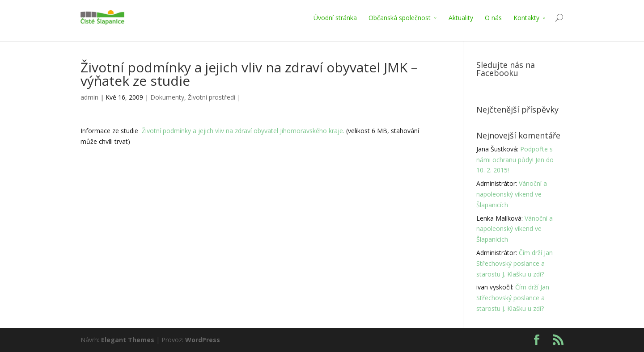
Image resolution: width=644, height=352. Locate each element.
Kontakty (526, 18)
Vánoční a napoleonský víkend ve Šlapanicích (512, 194)
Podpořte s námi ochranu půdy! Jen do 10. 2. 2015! (515, 160)
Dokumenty (167, 97)
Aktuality (461, 18)
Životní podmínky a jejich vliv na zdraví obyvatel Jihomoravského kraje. (243, 131)
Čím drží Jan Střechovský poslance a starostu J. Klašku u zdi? (515, 263)
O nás (493, 18)
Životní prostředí (212, 97)
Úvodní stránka (335, 18)
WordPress (203, 340)
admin (89, 97)
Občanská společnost (400, 18)
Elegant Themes (128, 340)
